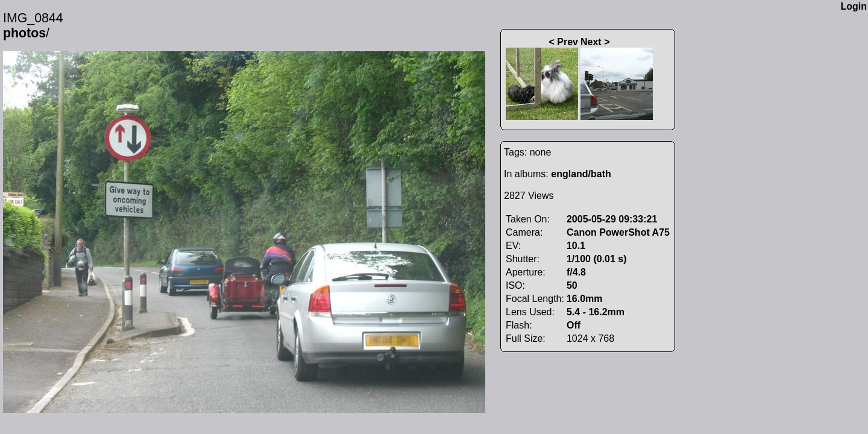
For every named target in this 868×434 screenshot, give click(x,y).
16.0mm (585, 299)
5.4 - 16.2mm (596, 312)
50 (572, 285)
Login (854, 6)
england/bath (581, 174)
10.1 (576, 246)
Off (574, 325)
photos (24, 33)
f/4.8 (576, 272)
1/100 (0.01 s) (597, 259)
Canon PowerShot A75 (618, 232)
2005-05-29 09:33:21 (612, 219)
